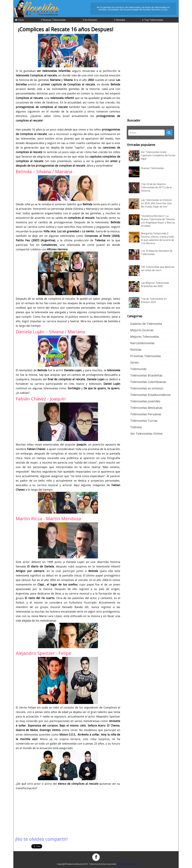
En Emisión (90, 20)
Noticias (136, 350)
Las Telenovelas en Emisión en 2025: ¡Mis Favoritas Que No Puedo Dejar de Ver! (157, 203)
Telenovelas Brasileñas (146, 375)
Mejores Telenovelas (145, 337)
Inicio (19, 20)
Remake (120, 20)
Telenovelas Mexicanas (146, 408)
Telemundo (138, 369)
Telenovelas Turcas (144, 421)
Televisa (136, 427)
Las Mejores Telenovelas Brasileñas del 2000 (155, 284)
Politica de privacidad (126, 864)
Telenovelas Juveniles (145, 401)
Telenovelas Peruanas (146, 414)
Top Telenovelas (153, 20)
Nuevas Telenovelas (53, 20)
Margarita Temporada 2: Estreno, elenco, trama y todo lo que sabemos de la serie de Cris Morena (157, 238)
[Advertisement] (68, 812)
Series (134, 362)
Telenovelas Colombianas (148, 382)
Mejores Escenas (142, 330)
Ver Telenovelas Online (146, 434)
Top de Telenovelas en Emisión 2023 (154, 300)
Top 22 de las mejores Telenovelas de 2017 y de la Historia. (156, 187)
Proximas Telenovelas (146, 356)
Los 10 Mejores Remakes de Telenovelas (157, 252)
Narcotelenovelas (142, 343)
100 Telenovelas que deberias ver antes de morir (158, 269)
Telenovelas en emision (147, 388)
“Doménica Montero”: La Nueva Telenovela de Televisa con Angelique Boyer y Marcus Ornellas (158, 221)
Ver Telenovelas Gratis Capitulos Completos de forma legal (158, 155)
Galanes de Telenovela (146, 324)
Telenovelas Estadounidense (150, 395)
